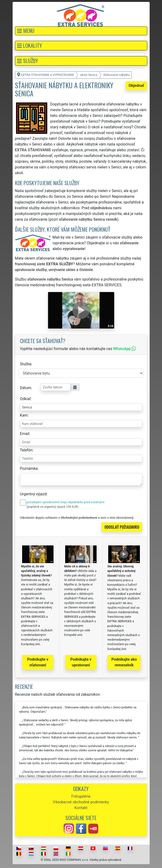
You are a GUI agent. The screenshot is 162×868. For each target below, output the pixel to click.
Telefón (26, 450)
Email (25, 434)
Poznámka (29, 468)
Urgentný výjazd (33, 494)
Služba (26, 364)
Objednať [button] (136, 86)
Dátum (26, 388)
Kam (24, 415)
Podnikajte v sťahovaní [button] (38, 662)
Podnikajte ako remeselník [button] (124, 662)
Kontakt (81, 808)
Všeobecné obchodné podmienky (81, 802)
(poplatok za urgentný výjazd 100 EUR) (53, 507)
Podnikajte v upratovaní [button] (81, 662)
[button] (81, 31)
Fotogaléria (81, 796)
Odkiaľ (25, 399)
